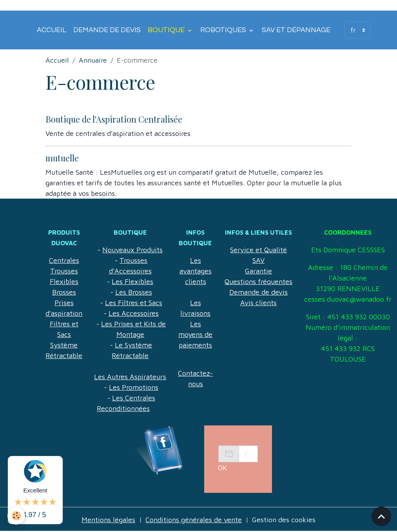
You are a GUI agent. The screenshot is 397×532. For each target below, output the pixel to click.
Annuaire (93, 60)
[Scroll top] (381, 516)
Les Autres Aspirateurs (130, 377)
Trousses (64, 271)
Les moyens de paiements (195, 334)
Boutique (167, 30)
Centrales (64, 260)
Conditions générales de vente (194, 520)
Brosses (64, 292)
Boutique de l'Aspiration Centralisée (114, 119)
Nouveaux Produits (132, 250)
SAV (258, 260)
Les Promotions (134, 387)
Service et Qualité (258, 250)
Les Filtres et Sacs (134, 303)
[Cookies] (17, 516)
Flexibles (64, 281)
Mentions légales (108, 520)
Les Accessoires (134, 313)
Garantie (258, 271)
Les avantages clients (196, 271)
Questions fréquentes (258, 281)
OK (222, 468)
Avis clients (258, 303)
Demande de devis (107, 30)
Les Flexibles (132, 281)
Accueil (52, 30)
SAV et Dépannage (296, 30)
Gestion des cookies (284, 520)
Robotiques (224, 30)
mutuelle (62, 158)
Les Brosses (134, 292)
